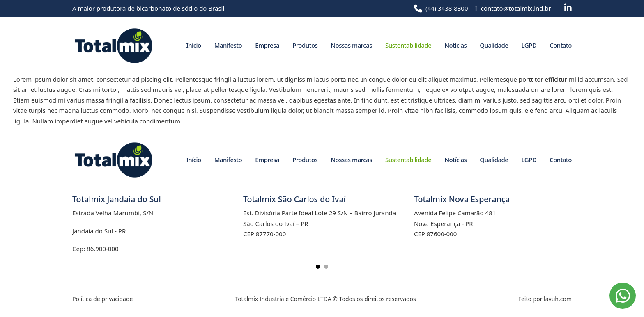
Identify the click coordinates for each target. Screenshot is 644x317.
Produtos (305, 45)
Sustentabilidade (408, 45)
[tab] (318, 267)
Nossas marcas (351, 45)
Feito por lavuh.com (545, 299)
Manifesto (228, 45)
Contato (561, 45)
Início (193, 45)
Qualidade (494, 45)
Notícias (455, 45)
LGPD (529, 45)
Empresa (267, 45)
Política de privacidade (102, 299)
